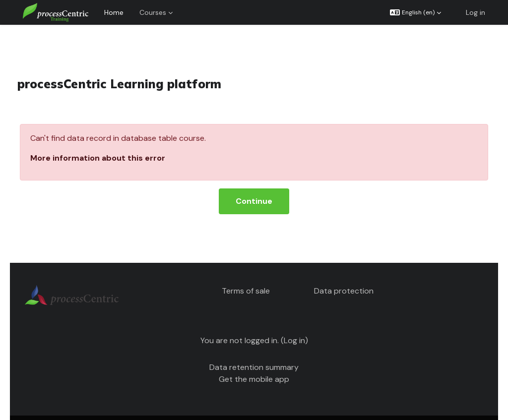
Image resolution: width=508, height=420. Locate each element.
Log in (476, 12)
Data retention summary (254, 350)
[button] (415, 12)
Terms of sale (248, 273)
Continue (254, 184)
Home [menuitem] (114, 12)
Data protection (341, 273)
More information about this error (112, 141)
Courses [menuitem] (153, 12)
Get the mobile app (254, 362)
